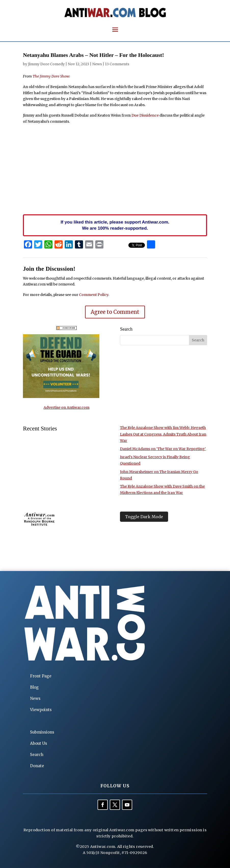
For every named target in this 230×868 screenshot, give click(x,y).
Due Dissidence (145, 115)
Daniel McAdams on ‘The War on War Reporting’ (163, 449)
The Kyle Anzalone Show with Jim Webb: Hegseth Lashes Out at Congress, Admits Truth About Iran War (163, 434)
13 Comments (117, 64)
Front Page (41, 676)
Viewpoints (41, 710)
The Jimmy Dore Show (51, 76)
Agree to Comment (115, 312)
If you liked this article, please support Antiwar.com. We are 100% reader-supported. (115, 225)
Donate (37, 766)
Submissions (42, 732)
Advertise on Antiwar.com (66, 407)
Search (37, 755)
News (97, 64)
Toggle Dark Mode (144, 517)
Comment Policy (94, 295)
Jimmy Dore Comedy (46, 64)
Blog (34, 687)
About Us (39, 743)
